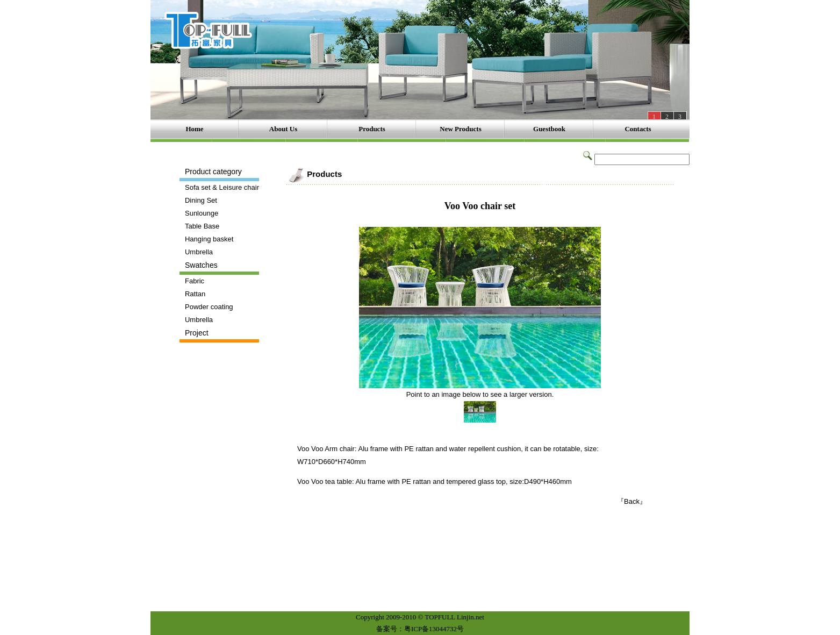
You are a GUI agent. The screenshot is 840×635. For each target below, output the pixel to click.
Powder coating (209, 307)
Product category (213, 172)
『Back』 (632, 501)
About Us (283, 129)
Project (197, 333)
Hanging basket (209, 239)
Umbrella (199, 252)
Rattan (195, 294)
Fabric (195, 281)
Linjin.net (471, 617)
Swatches (201, 265)
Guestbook (549, 129)
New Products (460, 129)
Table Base (202, 226)
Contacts (638, 129)
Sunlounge (202, 213)
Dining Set (201, 200)
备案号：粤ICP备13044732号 (420, 629)
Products (372, 129)
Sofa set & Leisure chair (222, 187)
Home (194, 129)
